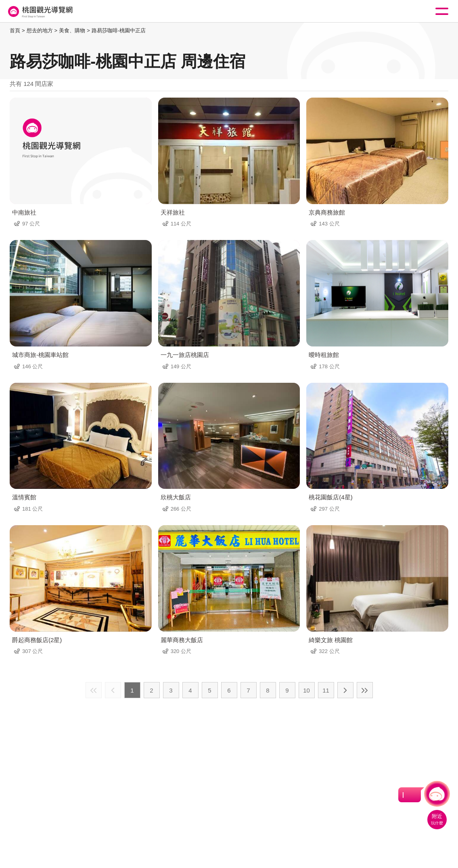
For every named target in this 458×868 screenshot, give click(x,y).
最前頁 (94, 690)
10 (306, 690)
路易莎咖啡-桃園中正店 (119, 30)
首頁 (15, 30)
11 (326, 690)
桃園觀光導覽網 (40, 11)
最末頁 (365, 690)
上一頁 (113, 690)
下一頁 (345, 690)
